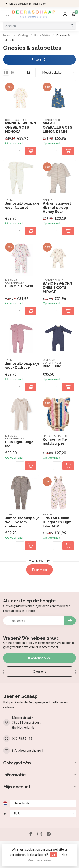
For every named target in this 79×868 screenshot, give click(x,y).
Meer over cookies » (40, 860)
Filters (40, 59)
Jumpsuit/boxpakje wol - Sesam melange (21, 522)
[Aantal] (20, 151)
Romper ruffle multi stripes (55, 441)
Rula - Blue (52, 366)
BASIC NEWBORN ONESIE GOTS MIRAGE (57, 288)
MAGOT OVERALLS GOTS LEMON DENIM (58, 127)
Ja (54, 855)
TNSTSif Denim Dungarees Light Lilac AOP (57, 522)
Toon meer (39, 570)
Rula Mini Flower (19, 286)
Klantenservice (39, 658)
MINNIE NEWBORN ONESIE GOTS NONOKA (21, 127)
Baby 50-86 (42, 35)
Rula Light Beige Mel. (19, 444)
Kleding (23, 35)
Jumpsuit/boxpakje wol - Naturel (21, 206)
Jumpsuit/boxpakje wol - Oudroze (21, 366)
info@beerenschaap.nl (27, 750)
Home (7, 35)
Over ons (39, 671)
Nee (64, 855)
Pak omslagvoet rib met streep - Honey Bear (57, 208)
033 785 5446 (22, 738)
